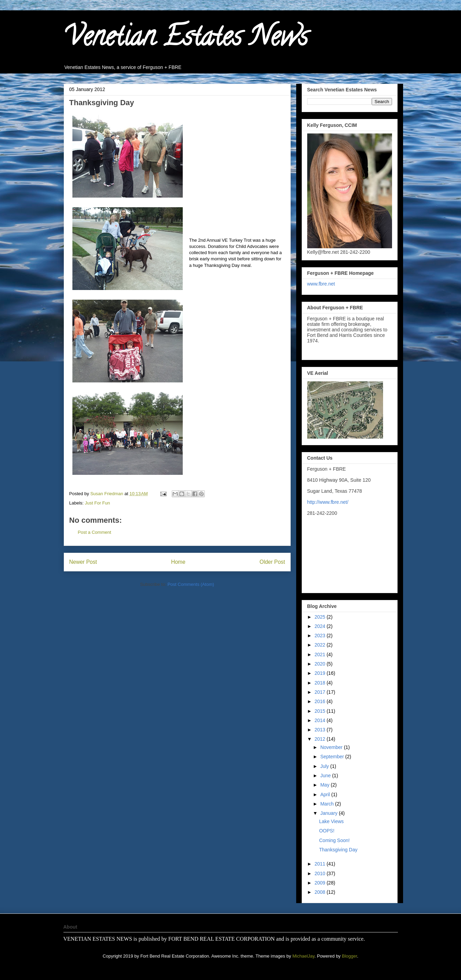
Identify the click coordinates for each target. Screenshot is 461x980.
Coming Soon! (334, 840)
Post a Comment (95, 532)
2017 (320, 692)
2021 (320, 654)
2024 (320, 626)
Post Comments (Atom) (191, 584)
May (325, 785)
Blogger (349, 956)
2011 (320, 864)
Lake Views (331, 821)
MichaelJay (303, 956)
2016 (320, 701)
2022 (320, 645)
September (333, 757)
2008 (320, 892)
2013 (320, 730)
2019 (320, 673)
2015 (320, 711)
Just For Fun (97, 503)
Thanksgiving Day (338, 850)
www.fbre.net (321, 284)
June (326, 776)
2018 (320, 683)
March (328, 804)
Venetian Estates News (186, 39)
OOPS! (327, 831)
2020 (320, 664)
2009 (320, 883)
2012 (320, 739)
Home (178, 562)
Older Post (272, 562)
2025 (320, 617)
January (330, 813)
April (326, 794)
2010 (320, 873)
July (325, 766)
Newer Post (83, 562)
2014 (320, 720)
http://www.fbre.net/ (328, 502)
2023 (320, 636)
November (332, 747)
